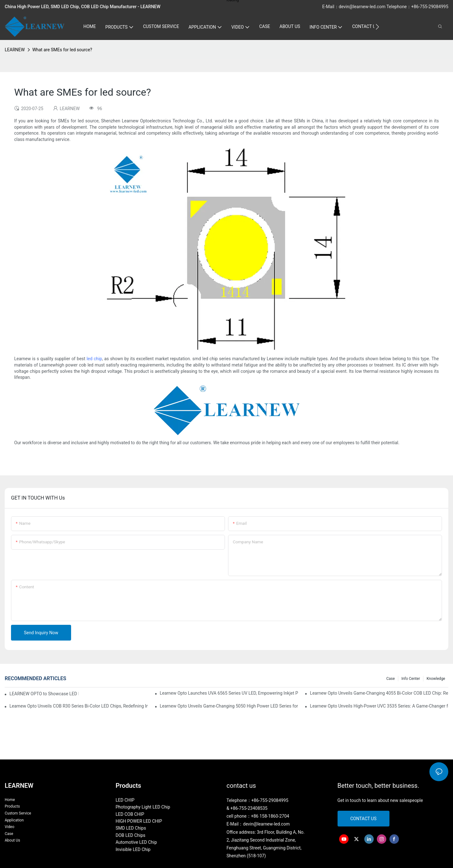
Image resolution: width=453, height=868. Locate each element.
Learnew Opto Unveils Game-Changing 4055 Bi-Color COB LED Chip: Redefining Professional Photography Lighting (379, 693)
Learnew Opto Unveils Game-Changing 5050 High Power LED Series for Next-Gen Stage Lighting (229, 706)
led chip (94, 359)
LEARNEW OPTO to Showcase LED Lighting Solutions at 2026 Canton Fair (44, 694)
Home (10, 800)
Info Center (411, 679)
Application (14, 820)
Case (391, 679)
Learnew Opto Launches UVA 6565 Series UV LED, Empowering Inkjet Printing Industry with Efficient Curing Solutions (229, 693)
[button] (377, 27)
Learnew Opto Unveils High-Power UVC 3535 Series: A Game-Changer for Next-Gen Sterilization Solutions (379, 706)
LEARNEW (15, 50)
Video (10, 827)
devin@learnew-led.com (363, 7)
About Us (12, 840)
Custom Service (18, 813)
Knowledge (436, 679)
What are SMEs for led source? (62, 50)
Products (12, 806)
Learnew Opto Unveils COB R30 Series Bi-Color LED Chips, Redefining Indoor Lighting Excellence (79, 706)
